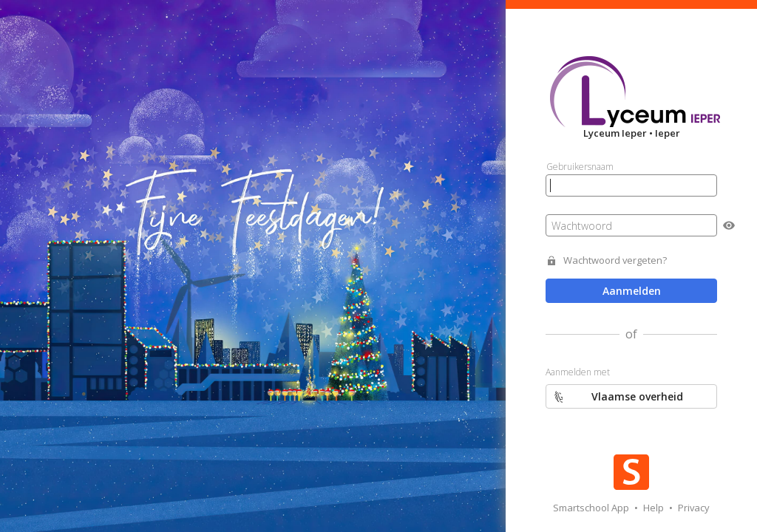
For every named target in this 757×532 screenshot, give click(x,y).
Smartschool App (592, 508)
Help (655, 508)
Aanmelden (632, 291)
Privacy (694, 508)
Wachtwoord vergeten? (615, 260)
